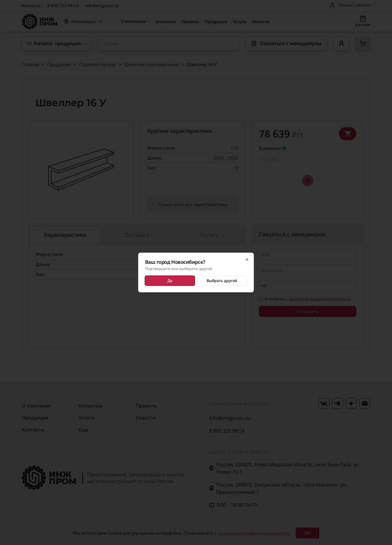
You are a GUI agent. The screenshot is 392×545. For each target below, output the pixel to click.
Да (170, 281)
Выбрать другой (222, 281)
